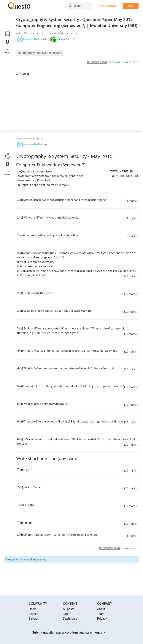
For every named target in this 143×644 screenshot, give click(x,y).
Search (76, 6)
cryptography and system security (40, 53)
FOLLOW (115, 62)
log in (19, 559)
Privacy (102, 619)
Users (33, 609)
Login (131, 6)
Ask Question (108, 6)
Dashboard (70, 619)
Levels (33, 614)
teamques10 (30, 39)
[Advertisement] (77, 105)
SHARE (126, 62)
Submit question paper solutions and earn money (69, 633)
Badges (34, 619)
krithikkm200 (63, 39)
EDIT (135, 62)
